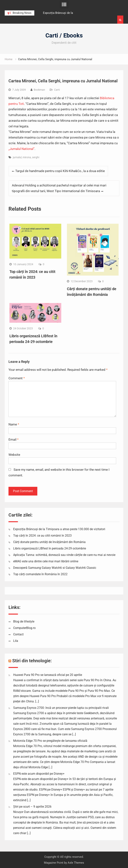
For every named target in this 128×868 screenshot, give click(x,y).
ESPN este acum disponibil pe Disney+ (39, 774)
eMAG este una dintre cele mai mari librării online (46, 561)
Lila (16, 641)
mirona (27, 157)
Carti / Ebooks (64, 35)
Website (14, 455)
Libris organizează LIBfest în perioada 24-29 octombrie (50, 548)
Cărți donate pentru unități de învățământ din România (49, 542)
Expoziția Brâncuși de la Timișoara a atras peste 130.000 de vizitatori (59, 529)
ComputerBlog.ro (24, 628)
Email (13, 439)
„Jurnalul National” (21, 149)
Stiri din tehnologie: (32, 661)
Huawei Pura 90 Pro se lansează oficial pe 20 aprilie (48, 675)
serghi (36, 157)
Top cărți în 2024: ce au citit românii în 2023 (42, 536)
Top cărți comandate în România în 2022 (40, 574)
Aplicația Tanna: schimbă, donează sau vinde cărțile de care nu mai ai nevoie (64, 555)
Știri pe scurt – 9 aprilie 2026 (32, 807)
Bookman (39, 90)
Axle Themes (76, 863)
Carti (57, 90)
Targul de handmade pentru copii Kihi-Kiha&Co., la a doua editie (60, 171)
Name (14, 424)
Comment (17, 378)
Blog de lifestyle (24, 621)
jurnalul (17, 157)
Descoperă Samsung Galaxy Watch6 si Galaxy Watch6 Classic (55, 568)
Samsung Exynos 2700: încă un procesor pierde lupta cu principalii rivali (61, 708)
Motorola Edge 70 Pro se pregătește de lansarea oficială (50, 741)
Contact (18, 634)
